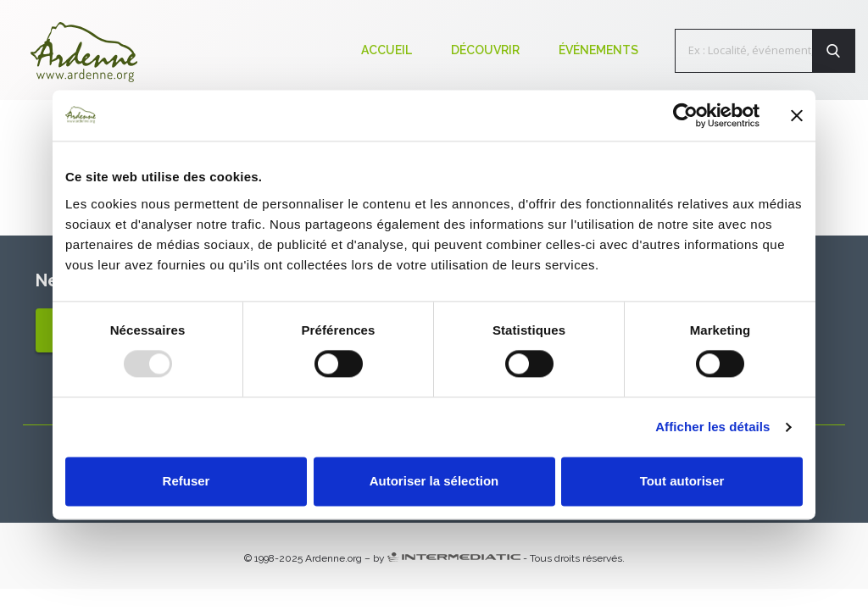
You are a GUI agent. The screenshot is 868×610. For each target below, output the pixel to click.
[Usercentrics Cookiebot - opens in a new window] (685, 115)
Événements (598, 50)
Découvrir (485, 50)
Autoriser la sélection (434, 482)
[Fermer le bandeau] (797, 115)
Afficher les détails (712, 427)
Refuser (186, 482)
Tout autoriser (682, 482)
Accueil (387, 50)
